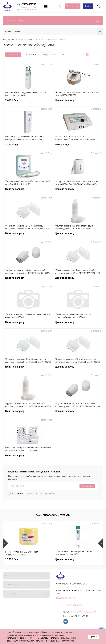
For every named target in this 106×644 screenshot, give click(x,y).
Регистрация (73, 6)
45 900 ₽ (78, 146)
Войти (88, 6)
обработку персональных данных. (40, 493)
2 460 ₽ (28, 102)
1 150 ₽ (12, 559)
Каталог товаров (53, 20)
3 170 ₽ (28, 146)
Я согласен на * (34, 493)
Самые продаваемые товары (53, 515)
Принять (94, 637)
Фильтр (13, 55)
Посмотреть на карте (66, 598)
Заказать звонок (29, 7)
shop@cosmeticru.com (83, 612)
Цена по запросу (78, 102)
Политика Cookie (67, 641)
